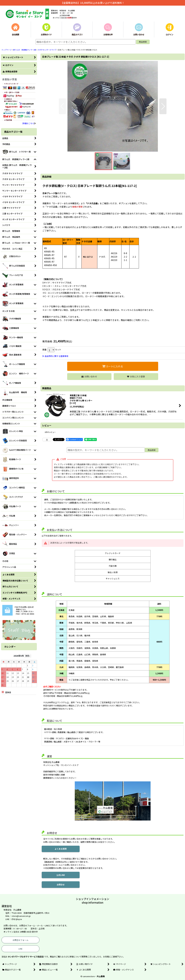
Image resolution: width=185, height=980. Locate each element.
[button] (62, 106)
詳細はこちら (29, 123)
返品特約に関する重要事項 (55, 356)
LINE (20, 949)
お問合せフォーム (20, 940)
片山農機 (101, 976)
